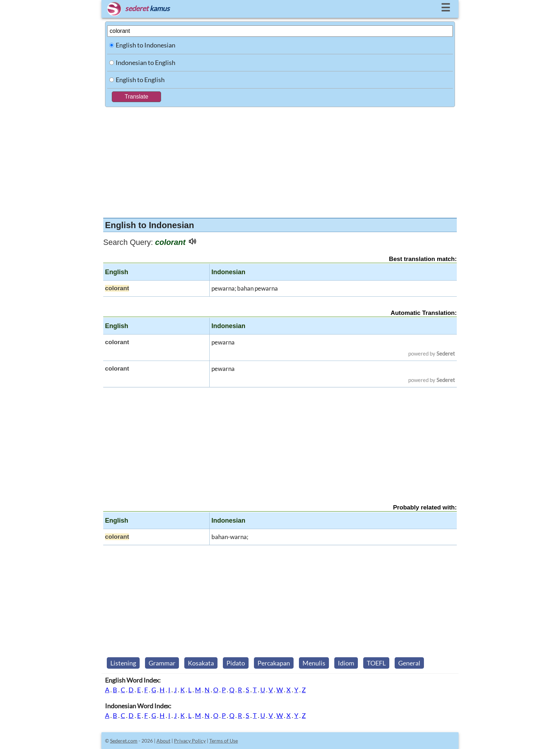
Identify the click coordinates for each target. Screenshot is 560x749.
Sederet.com (124, 741)
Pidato (236, 663)
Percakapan (274, 663)
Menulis (314, 663)
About (163, 741)
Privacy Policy (190, 741)
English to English (140, 80)
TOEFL (376, 663)
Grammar (162, 663)
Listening (123, 663)
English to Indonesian (146, 45)
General (409, 663)
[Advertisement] (280, 161)
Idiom (346, 663)
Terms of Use (224, 741)
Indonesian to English (146, 62)
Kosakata (201, 663)
